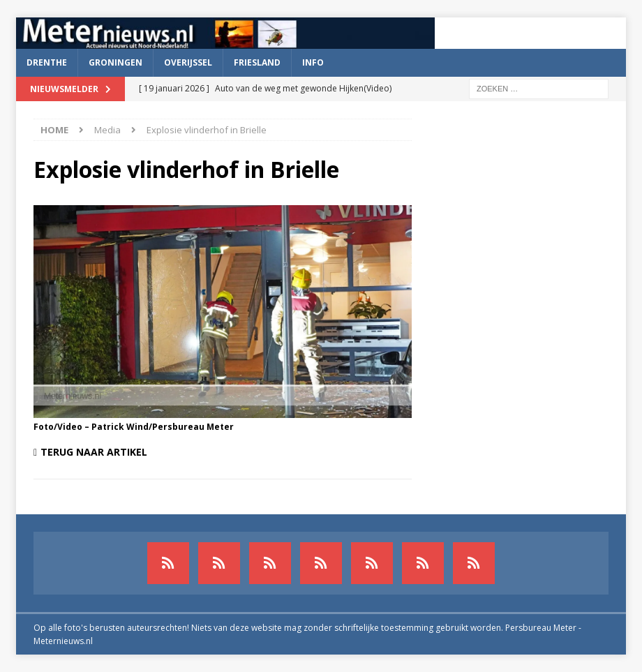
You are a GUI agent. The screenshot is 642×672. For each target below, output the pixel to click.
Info (313, 62)
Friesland (257, 62)
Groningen (115, 62)
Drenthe (47, 62)
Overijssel (188, 62)
